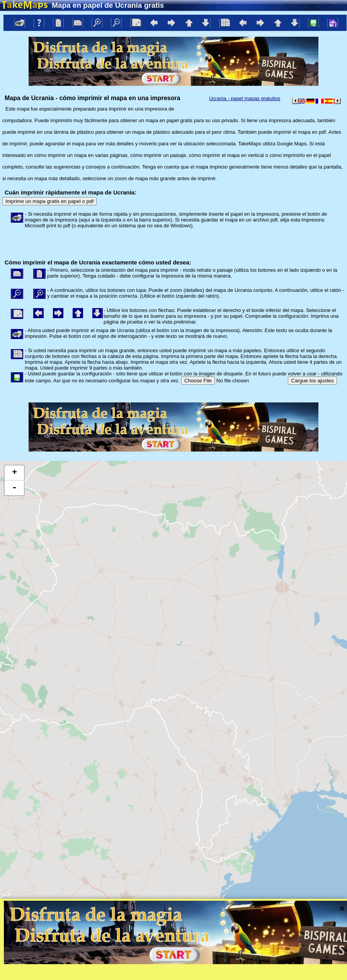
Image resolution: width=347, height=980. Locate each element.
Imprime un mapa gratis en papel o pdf (49, 201)
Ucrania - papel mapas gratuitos (245, 98)
